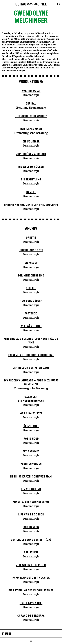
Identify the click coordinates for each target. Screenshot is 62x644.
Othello (31, 288)
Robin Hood (31, 439)
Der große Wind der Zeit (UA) (31, 540)
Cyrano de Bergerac (31, 616)
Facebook (3, 634)
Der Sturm (31, 553)
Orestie (31, 238)
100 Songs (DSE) (31, 301)
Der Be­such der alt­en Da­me (31, 368)
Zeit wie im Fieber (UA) (31, 565)
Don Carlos (31, 527)
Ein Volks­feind (31, 489)
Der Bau (31, 104)
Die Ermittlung (31, 180)
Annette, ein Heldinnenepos (31, 502)
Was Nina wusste (31, 414)
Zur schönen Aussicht (31, 154)
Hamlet (31, 192)
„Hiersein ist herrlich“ (31, 116)
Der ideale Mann (31, 129)
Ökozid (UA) (31, 426)
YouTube (10, 634)
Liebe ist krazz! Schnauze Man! (31, 477)
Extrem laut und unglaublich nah (31, 355)
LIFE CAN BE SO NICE (31, 515)
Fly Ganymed (31, 451)
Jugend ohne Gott (31, 250)
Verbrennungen (31, 464)
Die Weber (31, 263)
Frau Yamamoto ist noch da (31, 578)
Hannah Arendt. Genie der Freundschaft (31, 205)
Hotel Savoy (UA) (31, 603)
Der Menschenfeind (31, 276)
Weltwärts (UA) (31, 326)
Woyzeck (31, 314)
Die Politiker (31, 142)
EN (59, 4)
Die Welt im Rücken (31, 167)
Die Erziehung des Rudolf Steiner (31, 591)
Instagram (6, 634)
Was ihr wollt (31, 91)
